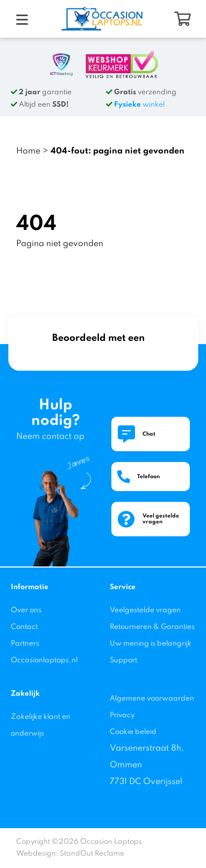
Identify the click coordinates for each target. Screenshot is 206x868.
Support (123, 660)
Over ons (26, 610)
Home (28, 151)
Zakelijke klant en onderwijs (41, 725)
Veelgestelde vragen (145, 610)
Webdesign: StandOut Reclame (70, 854)
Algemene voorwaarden (152, 699)
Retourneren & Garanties (152, 627)
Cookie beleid (133, 732)
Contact (24, 627)
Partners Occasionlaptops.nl (44, 652)
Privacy (122, 715)
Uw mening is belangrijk (151, 644)
